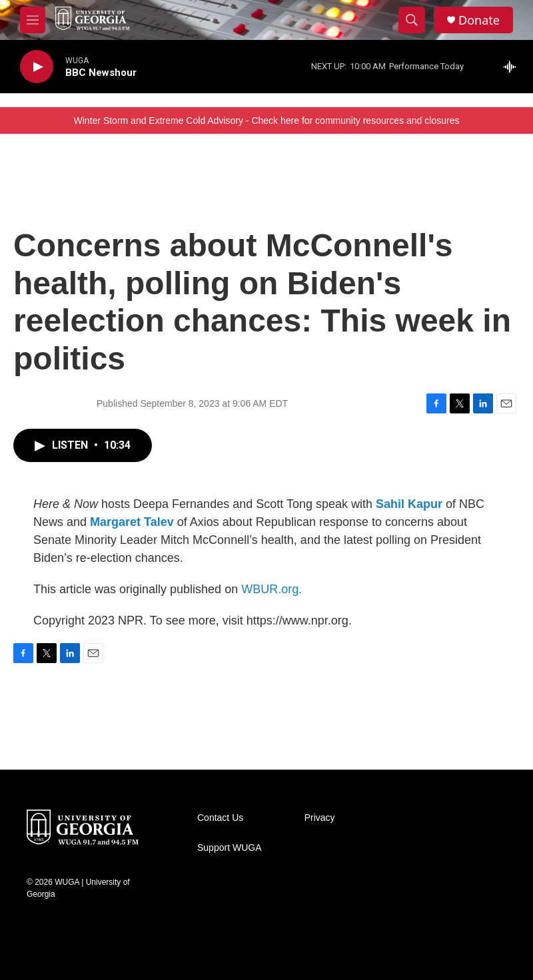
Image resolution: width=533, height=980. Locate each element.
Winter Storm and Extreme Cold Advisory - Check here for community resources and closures (267, 121)
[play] (37, 67)
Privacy (320, 818)
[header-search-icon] (412, 20)
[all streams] (513, 67)
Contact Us (220, 818)
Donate (479, 20)
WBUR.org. (271, 589)
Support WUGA (229, 848)
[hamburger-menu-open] (33, 20)
